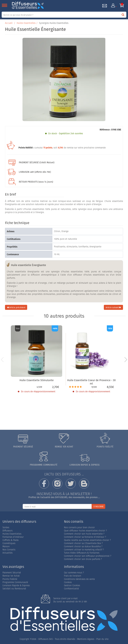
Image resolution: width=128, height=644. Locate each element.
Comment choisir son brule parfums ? (83, 559)
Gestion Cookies (72, 585)
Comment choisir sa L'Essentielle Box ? (83, 543)
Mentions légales (86, 639)
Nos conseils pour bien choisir (79, 527)
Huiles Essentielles (26, 23)
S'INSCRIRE (98, 506)
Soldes (6, 527)
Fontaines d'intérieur (13, 537)
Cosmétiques (9, 543)
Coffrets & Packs (10, 540)
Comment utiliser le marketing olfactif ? (84, 550)
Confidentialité (71, 589)
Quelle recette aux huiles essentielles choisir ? (87, 540)
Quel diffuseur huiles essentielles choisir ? (85, 531)
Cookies (68, 582)
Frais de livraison (73, 576)
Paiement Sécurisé (12, 573)
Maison (6, 546)
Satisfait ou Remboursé (14, 589)
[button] (126, 360)
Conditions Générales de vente (79, 579)
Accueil (9, 23)
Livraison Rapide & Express (16, 585)
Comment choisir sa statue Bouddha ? (83, 546)
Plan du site (102, 639)
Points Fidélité (10, 579)
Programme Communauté (15, 582)
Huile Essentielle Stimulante (37, 380)
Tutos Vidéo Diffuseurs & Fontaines (82, 553)
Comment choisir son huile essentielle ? (84, 534)
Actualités (7, 553)
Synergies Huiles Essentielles (54, 23)
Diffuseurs (7, 531)
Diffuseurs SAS (45, 639)
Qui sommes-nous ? (74, 573)
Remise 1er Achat (11, 576)
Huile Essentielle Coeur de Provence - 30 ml (91, 382)
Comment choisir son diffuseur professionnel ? (88, 556)
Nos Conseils (9, 550)
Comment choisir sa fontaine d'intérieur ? (85, 537)
